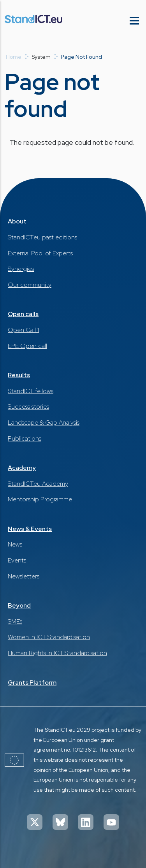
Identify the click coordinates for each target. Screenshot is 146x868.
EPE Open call (27, 346)
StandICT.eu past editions (42, 237)
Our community (30, 285)
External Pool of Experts (40, 253)
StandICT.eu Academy (38, 484)
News (15, 544)
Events (17, 560)
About (17, 221)
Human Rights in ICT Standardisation (57, 653)
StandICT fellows (31, 391)
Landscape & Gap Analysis (44, 423)
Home (14, 57)
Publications (25, 438)
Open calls (23, 314)
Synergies (21, 269)
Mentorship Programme (40, 499)
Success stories (28, 407)
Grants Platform (32, 683)
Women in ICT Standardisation (49, 637)
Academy (22, 468)
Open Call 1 (23, 330)
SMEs (15, 621)
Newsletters (24, 576)
